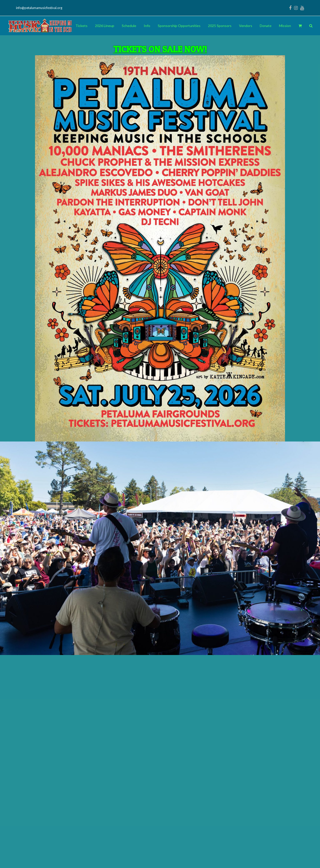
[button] (300, 26)
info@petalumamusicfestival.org (39, 8)
